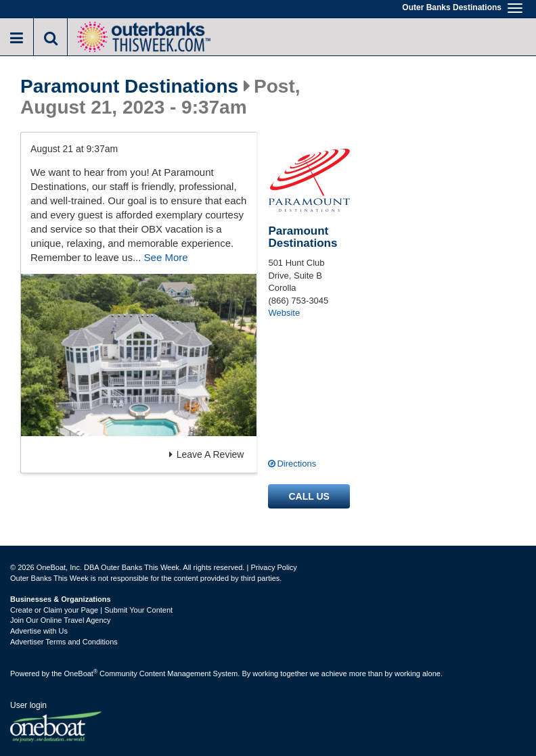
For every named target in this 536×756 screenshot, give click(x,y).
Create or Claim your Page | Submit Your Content (91, 610)
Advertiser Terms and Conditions (64, 642)
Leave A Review (207, 454)
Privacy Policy (273, 567)
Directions (296, 464)
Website (284, 313)
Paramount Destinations (129, 87)
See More (166, 257)
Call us (309, 496)
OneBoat (81, 674)
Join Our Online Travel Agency (61, 620)
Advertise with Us (39, 631)
